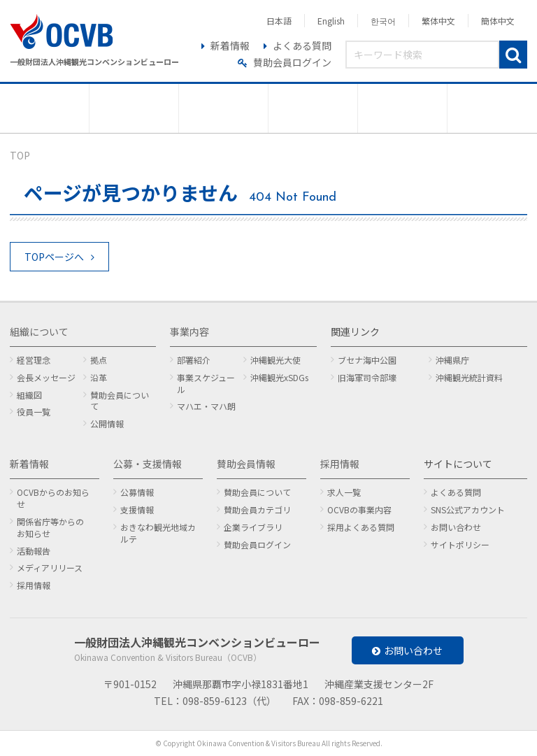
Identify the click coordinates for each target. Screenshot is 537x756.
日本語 (279, 21)
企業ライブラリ (253, 527)
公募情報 (137, 492)
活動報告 (34, 551)
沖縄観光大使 (275, 360)
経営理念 (34, 360)
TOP (20, 155)
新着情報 (230, 45)
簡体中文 (498, 21)
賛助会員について (120, 401)
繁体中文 (438, 21)
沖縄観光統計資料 (469, 377)
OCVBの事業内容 (359, 509)
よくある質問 (302, 45)
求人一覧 (344, 492)
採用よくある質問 (361, 527)
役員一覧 (34, 412)
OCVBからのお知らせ (53, 498)
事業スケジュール (206, 383)
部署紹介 (194, 360)
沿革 (99, 377)
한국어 (383, 21)
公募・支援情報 (148, 464)
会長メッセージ (46, 377)
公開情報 (107, 423)
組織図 (29, 395)
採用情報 (34, 585)
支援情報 (137, 509)
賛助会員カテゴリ (257, 509)
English (331, 21)
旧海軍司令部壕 (367, 377)
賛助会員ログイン (292, 62)
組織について (39, 331)
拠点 (99, 360)
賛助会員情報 (246, 464)
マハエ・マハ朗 (206, 406)
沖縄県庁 (452, 360)
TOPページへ (54, 257)
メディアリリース (50, 568)
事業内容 (189, 331)
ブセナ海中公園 (367, 360)
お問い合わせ (456, 527)
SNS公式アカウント (468, 509)
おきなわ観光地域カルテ (158, 533)
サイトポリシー (460, 544)
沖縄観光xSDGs (279, 377)
